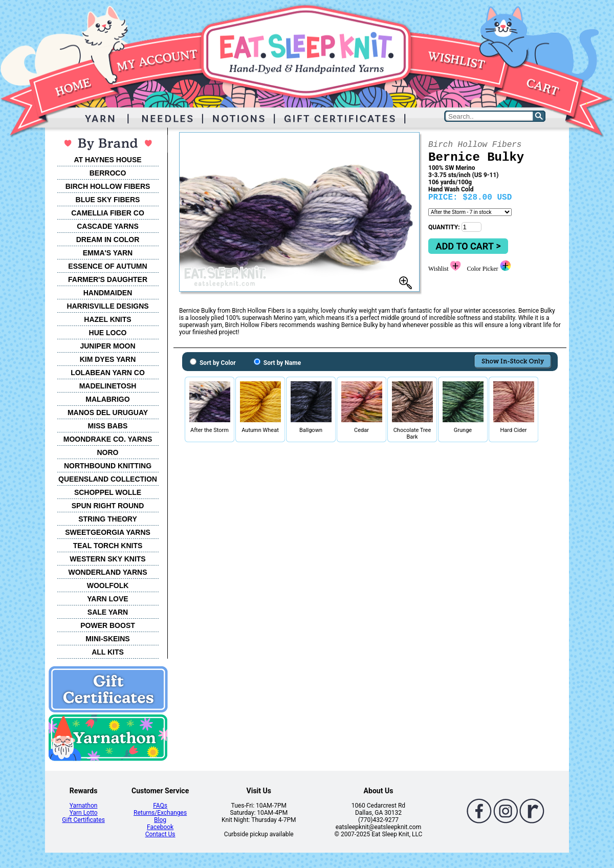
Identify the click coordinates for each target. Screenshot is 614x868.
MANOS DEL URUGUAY (108, 413)
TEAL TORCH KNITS (108, 546)
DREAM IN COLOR (108, 240)
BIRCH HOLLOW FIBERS (108, 186)
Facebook (160, 827)
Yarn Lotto (84, 813)
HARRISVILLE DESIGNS (107, 306)
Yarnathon (84, 806)
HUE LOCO (108, 333)
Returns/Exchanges (160, 813)
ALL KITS (108, 652)
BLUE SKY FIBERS (108, 200)
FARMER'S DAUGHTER (108, 279)
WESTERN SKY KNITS (107, 559)
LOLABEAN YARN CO (108, 373)
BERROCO (108, 173)
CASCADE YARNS (108, 226)
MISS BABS (108, 426)
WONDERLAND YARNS (107, 572)
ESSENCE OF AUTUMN (107, 266)
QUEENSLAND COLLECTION (108, 479)
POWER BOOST (108, 625)
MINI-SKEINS (107, 639)
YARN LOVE (107, 599)
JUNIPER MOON (107, 346)
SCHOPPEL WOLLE (108, 492)
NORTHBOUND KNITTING (108, 466)
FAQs (160, 806)
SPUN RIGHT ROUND (108, 506)
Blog (160, 820)
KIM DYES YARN (108, 359)
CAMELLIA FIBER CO (108, 213)
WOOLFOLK (108, 585)
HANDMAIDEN (108, 293)
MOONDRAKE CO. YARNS (108, 439)
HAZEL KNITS (107, 319)
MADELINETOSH (108, 386)
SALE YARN (108, 612)
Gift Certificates (83, 820)
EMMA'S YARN (108, 253)
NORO (108, 452)
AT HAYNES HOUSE (107, 160)
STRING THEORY (108, 519)
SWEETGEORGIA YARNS (108, 532)
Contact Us (160, 834)
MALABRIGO (107, 399)
